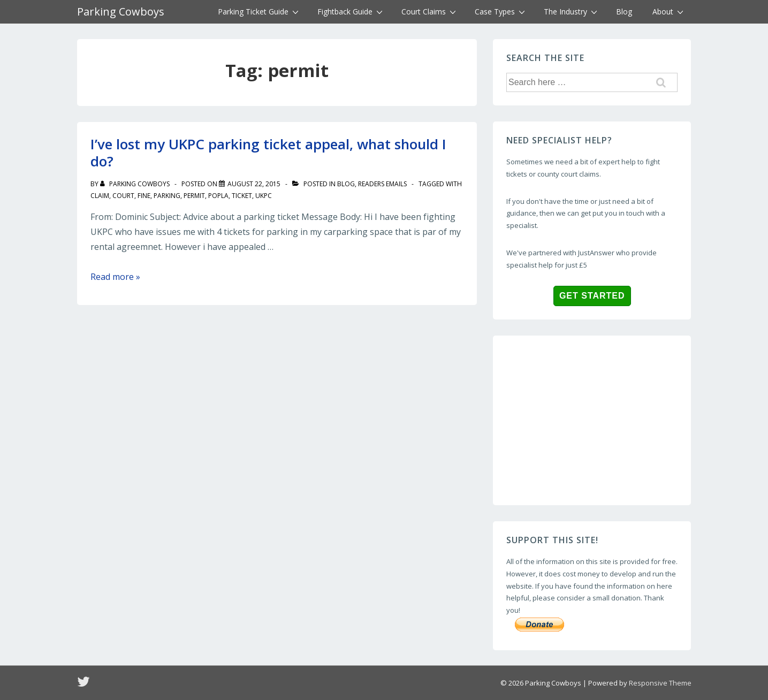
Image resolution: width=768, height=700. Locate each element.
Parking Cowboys (121, 12)
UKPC (264, 196)
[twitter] (85, 685)
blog (346, 184)
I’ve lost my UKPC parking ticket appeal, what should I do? (268, 153)
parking (167, 196)
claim (100, 196)
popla (218, 196)
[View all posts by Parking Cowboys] (136, 184)
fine (144, 196)
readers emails (382, 184)
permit (194, 196)
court (123, 196)
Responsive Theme (660, 683)
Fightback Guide (351, 11)
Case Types (501, 11)
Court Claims (430, 11)
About (669, 11)
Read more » (115, 277)
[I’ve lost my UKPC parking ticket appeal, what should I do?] (254, 184)
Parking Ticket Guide (260, 11)
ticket (242, 196)
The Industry (572, 11)
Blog (624, 12)
